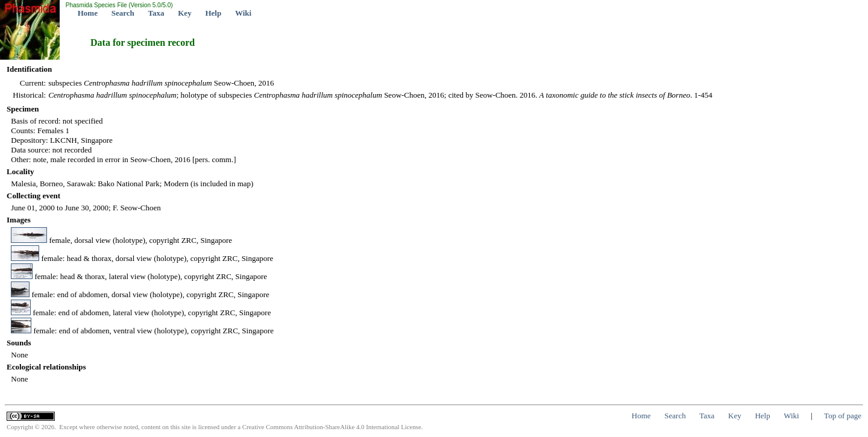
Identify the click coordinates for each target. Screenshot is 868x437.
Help (213, 13)
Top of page (843, 416)
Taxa (156, 13)
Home (88, 13)
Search (123, 13)
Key (184, 13)
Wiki (243, 13)
